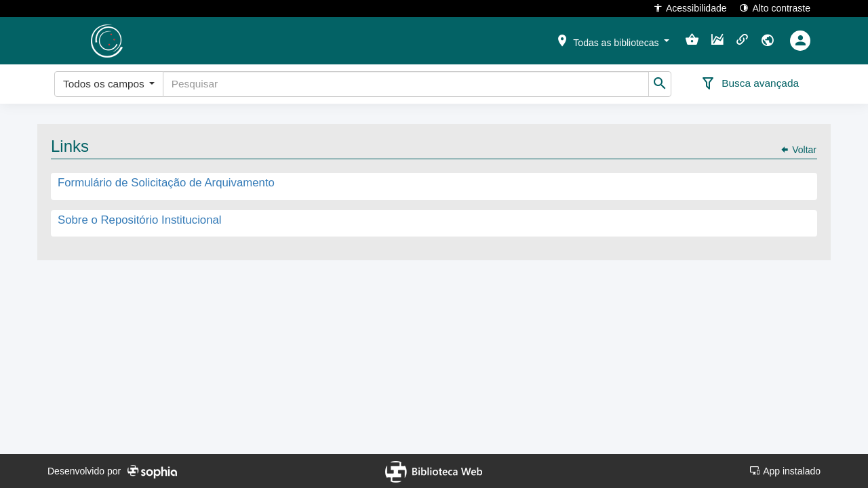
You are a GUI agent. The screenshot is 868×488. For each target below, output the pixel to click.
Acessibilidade (690, 8)
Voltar (798, 150)
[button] (612, 40)
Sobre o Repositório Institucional (140, 220)
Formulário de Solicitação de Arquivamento (166, 183)
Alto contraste (775, 8)
